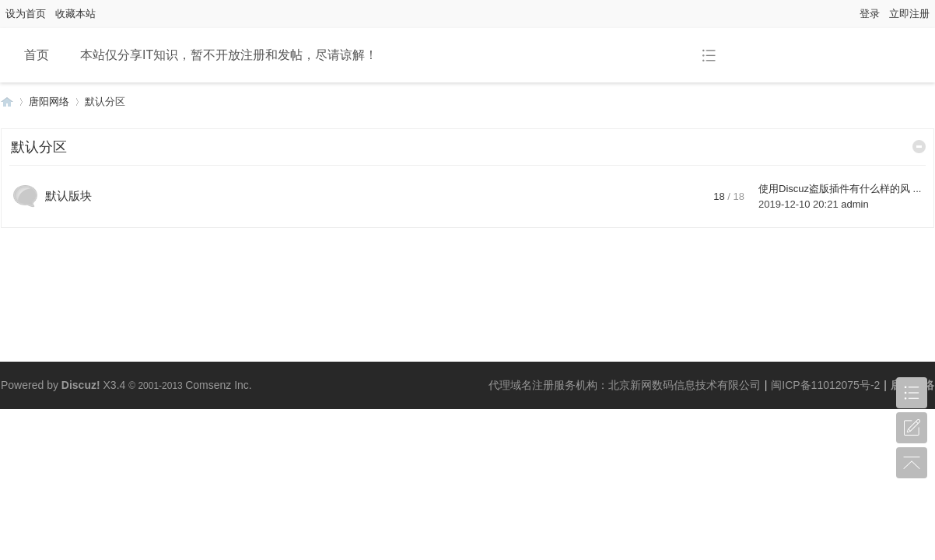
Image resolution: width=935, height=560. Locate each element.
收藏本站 (75, 14)
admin (854, 204)
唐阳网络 (7, 101)
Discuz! (81, 385)
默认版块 (68, 196)
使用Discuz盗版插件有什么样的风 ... (840, 189)
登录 (870, 14)
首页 (37, 55)
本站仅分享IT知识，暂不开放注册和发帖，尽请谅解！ (229, 55)
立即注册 (909, 14)
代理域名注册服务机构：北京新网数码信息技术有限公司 (625, 385)
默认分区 (39, 147)
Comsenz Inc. (219, 385)
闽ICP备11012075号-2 (825, 385)
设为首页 (26, 14)
